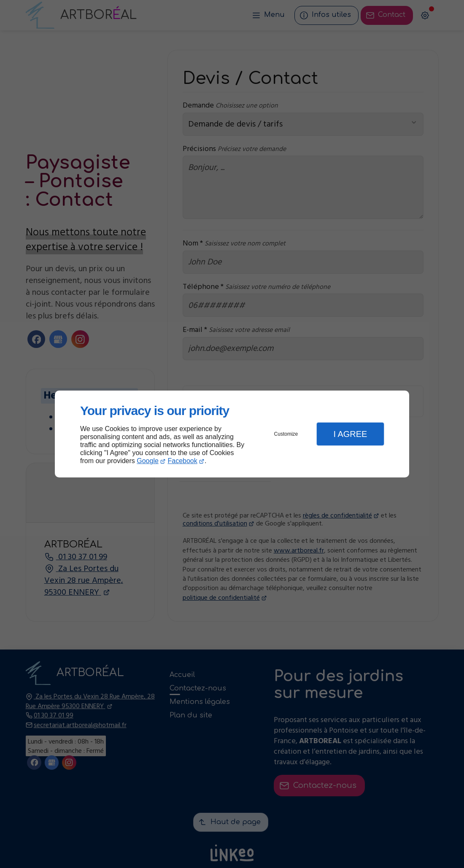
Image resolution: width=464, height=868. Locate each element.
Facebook (183, 461)
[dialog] (232, 434)
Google (148, 461)
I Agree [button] (350, 434)
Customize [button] (286, 434)
